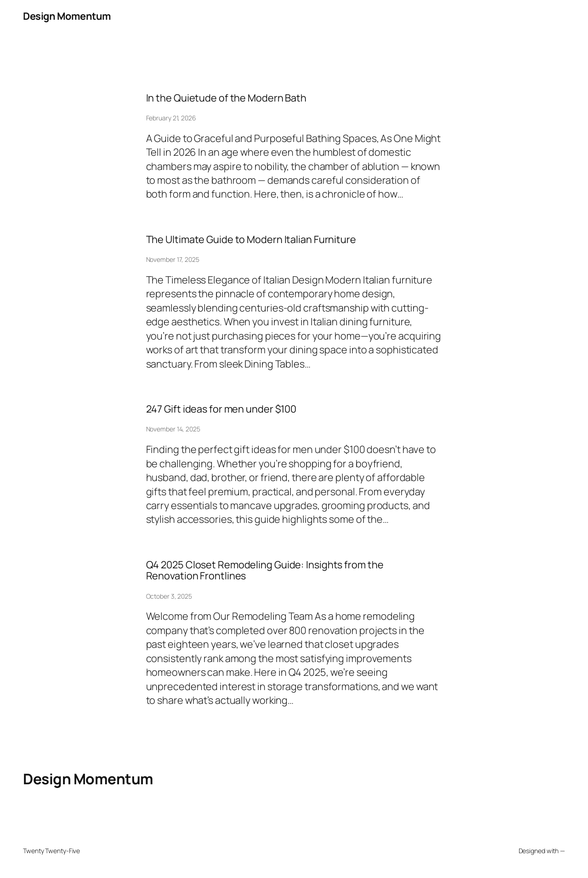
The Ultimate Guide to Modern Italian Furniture (251, 239)
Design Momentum (67, 16)
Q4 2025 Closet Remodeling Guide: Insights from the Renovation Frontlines (265, 570)
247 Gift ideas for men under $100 (221, 409)
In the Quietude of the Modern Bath (226, 98)
